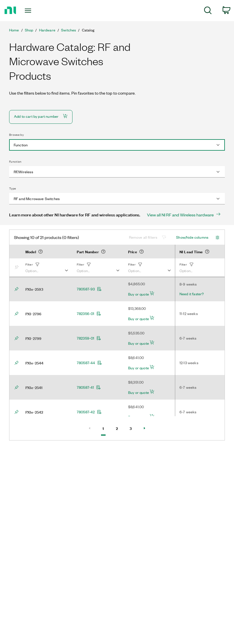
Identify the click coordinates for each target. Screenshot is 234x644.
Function (15, 162)
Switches (68, 30)
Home (14, 30)
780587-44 (89, 363)
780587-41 (89, 387)
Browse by (16, 135)
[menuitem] (208, 11)
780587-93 (89, 289)
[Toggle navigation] (35, 11)
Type (13, 188)
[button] (47, 268)
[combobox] (117, 145)
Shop (29, 30)
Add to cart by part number (41, 116)
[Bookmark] (18, 268)
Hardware (47, 30)
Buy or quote (141, 294)
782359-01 (89, 338)
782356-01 (89, 314)
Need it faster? (192, 294)
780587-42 (89, 412)
